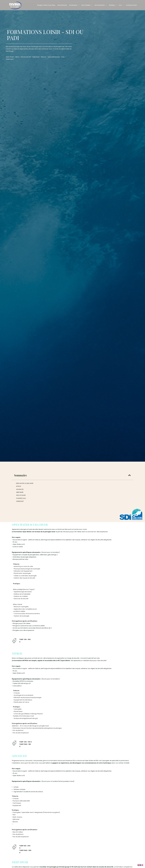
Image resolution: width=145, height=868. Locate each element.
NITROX (19, 486)
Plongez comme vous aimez (46, 5)
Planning (113, 5)
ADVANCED (20, 489)
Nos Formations (101, 5)
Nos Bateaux (74, 5)
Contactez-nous (131, 5)
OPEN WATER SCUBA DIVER (25, 483)
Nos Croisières (87, 5)
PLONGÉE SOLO (21, 498)
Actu (121, 5)
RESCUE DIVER (21, 495)
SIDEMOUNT (20, 501)
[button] (129, 475)
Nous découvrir (62, 5)
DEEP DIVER (20, 492)
